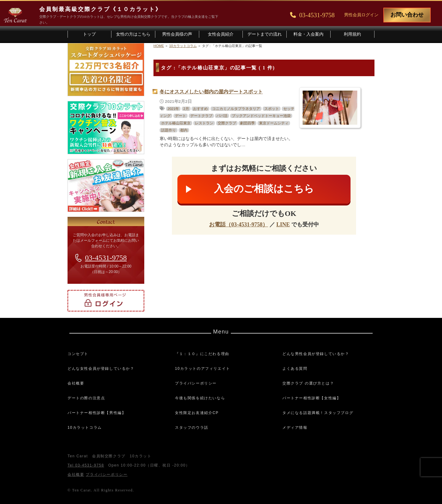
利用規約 (352, 34)
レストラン (204, 123)
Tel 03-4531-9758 (86, 465)
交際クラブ (227, 123)
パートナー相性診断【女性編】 (312, 398)
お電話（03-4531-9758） (238, 225)
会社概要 (76, 383)
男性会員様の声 (177, 34)
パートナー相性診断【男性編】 (97, 413)
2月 (186, 109)
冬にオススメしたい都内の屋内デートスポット (211, 92)
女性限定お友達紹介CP (197, 413)
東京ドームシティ (274, 123)
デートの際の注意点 (86, 398)
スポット (272, 109)
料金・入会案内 (308, 34)
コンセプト (78, 354)
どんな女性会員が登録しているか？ (101, 369)
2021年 (173, 109)
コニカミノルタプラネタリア (236, 109)
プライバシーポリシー (196, 383)
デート (180, 116)
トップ (89, 34)
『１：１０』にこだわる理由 (202, 354)
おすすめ (200, 109)
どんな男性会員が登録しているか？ (316, 354)
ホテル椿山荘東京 (176, 123)
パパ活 (222, 116)
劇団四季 (247, 123)
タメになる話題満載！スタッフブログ (318, 413)
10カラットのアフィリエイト (203, 369)
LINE (283, 225)
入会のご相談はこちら (264, 189)
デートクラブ (201, 116)
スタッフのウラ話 (192, 428)
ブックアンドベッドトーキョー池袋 (261, 116)
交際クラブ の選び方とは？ (308, 383)
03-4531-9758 (106, 258)
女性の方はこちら (133, 34)
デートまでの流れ (265, 34)
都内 (184, 130)
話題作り (169, 130)
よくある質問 (295, 369)
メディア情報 (295, 428)
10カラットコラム (85, 428)
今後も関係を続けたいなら (200, 398)
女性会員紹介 (221, 34)
